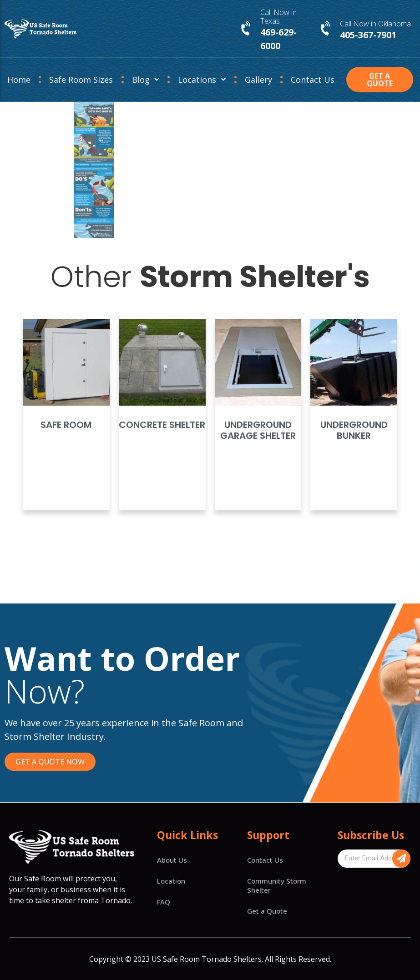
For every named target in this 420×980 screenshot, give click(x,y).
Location (171, 881)
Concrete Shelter (162, 425)
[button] (380, 80)
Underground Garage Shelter (258, 430)
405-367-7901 (368, 35)
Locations (202, 80)
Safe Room (66, 425)
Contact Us (313, 80)
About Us (172, 860)
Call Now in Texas (278, 17)
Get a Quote (267, 911)
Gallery (258, 80)
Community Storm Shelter (277, 885)
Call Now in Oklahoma (375, 24)
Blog (146, 80)
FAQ (164, 902)
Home (19, 80)
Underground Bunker (354, 430)
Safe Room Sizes (81, 80)
